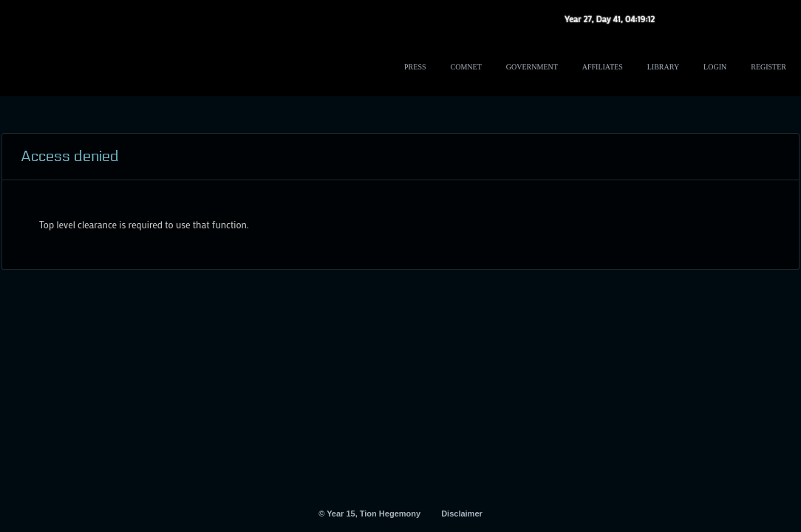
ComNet (466, 67)
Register (768, 67)
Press (415, 67)
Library (663, 67)
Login (715, 67)
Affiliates (603, 67)
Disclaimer (462, 514)
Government (532, 67)
